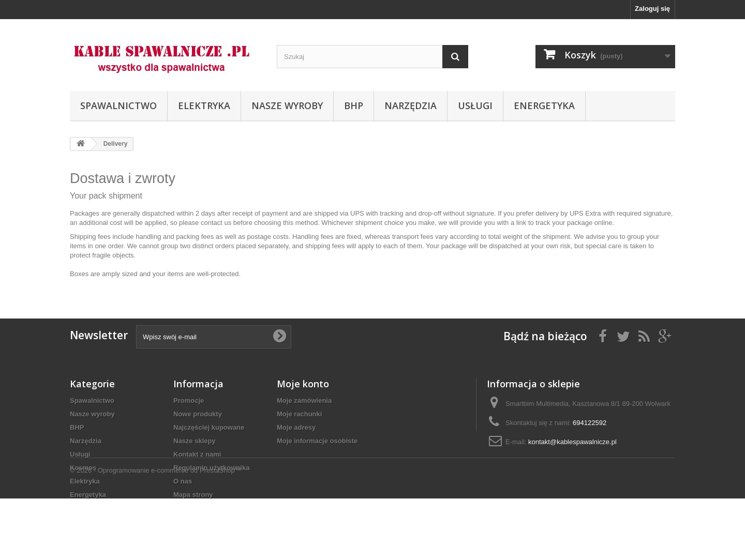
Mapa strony (193, 495)
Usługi (475, 105)
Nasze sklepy (195, 441)
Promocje (189, 400)
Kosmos (83, 468)
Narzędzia (411, 105)
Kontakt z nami (197, 454)
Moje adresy (296, 427)
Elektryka (204, 105)
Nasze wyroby (287, 105)
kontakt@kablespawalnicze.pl (572, 442)
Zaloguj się (652, 9)
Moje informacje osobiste (317, 441)
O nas (183, 481)
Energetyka (544, 105)
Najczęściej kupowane (209, 427)
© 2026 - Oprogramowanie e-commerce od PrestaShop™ (156, 532)
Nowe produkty (198, 414)
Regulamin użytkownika (211, 468)
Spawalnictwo (118, 105)
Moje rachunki (299, 414)
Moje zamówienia (304, 400)
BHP (354, 105)
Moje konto (303, 384)
